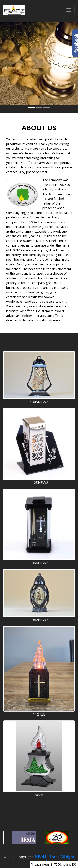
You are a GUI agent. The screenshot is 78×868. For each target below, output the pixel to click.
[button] (6, 68)
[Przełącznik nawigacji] (69, 10)
